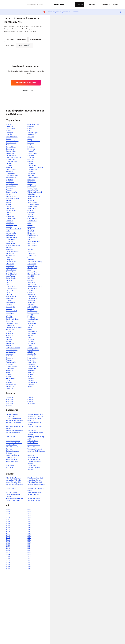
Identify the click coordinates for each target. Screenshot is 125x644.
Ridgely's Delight (33, 307)
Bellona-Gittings (11, 147)
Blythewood (31, 149)
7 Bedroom (9, 404)
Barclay (30, 145)
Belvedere (31, 147)
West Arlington (32, 383)
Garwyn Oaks (32, 362)
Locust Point (31, 301)
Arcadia (8, 204)
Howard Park (10, 368)
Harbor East (10, 389)
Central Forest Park (33, 350)
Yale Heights (31, 344)
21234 (8, 542)
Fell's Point (9, 467)
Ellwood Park (10, 264)
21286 (8, 564)
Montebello (31, 231)
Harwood (30, 163)
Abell (8, 145)
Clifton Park (31, 213)
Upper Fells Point (11, 288)
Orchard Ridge (10, 239)
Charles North (10, 153)
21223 (8, 532)
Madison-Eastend (11, 268)
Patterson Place (32, 272)
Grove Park (9, 364)
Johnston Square (32, 266)
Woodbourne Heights (34, 196)
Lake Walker (31, 174)
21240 (29, 546)
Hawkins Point (32, 297)
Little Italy (9, 282)
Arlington (9, 124)
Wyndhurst (9, 202)
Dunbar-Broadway (12, 278)
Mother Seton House (12, 461)
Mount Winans (10, 303)
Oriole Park (31, 420)
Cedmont (30, 211)
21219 (8, 528)
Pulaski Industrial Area (34, 241)
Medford (9, 231)
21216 (29, 524)
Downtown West (11, 262)
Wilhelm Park (10, 344)
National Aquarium (12, 414)
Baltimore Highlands (12, 251)
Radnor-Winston (11, 186)
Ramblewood (32, 186)
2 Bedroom (31, 397)
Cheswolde (9, 127)
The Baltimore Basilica (13, 433)
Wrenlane (9, 200)
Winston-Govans (11, 196)
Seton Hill (31, 276)
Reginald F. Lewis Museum (14, 431)
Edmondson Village (12, 323)
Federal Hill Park (33, 441)
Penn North (9, 376)
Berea (29, 251)
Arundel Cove (10, 299)
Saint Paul (31, 309)
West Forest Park (11, 385)
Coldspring (31, 127)
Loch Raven (31, 227)
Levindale (9, 135)
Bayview (9, 206)
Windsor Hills (10, 387)
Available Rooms (35, 39)
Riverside (9, 309)
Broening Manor (11, 211)
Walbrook (9, 383)
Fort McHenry (10, 416)
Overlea (30, 239)
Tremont (9, 338)
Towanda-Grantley (12, 143)
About (116, 4)
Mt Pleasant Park (11, 235)
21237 (29, 544)
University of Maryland (35, 482)
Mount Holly (31, 372)
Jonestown (31, 280)
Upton (8, 381)
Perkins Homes (11, 286)
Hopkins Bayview (11, 225)
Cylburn (30, 129)
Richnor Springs (32, 188)
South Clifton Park (12, 274)
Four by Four (10, 217)
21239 (8, 546)
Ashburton (9, 346)
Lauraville (9, 227)
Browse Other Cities (26, 90)
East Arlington (32, 356)
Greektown (9, 221)
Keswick (30, 172)
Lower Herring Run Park (13, 229)
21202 (29, 509)
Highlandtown (32, 264)
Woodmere (31, 143)
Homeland (9, 165)
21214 (29, 521)
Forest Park (31, 360)
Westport (9, 315)
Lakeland (9, 301)
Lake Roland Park (11, 445)
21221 (8, 530)
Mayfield (30, 229)
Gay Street (9, 280)
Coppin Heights (11, 352)
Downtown (31, 260)
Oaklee (30, 329)
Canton (8, 258)
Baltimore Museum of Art (35, 414)
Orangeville (31, 237)
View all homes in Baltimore (26, 82)
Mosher (8, 372)
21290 (29, 567)
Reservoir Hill (10, 378)
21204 (29, 511)
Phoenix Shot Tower (34, 459)
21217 (8, 526)
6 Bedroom (31, 401)
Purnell (30, 376)
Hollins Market (32, 299)
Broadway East (11, 256)
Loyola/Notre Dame (12, 176)
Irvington (30, 325)
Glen (29, 131)
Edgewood (31, 321)
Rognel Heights (32, 331)
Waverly (8, 194)
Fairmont (9, 360)
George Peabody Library (13, 418)
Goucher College (11, 488)
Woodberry (31, 198)
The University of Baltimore (15, 484)
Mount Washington (12, 137)
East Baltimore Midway (35, 262)
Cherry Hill (31, 292)
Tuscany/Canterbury (12, 192)
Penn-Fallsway (32, 284)
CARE (30, 258)
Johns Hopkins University (14, 478)
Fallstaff (8, 131)
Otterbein (9, 305)
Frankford (31, 217)
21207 (8, 515)
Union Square (10, 313)
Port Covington (11, 307)
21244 (29, 548)
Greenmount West (11, 161)
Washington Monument (35, 449)
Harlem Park (31, 364)
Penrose (8, 331)
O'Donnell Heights (12, 237)
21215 (8, 524)
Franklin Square (11, 297)
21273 (8, 556)
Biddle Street (10, 254)
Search (80, 4)
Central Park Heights (34, 124)
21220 (29, 528)
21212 (29, 519)
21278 (8, 558)
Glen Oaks (31, 159)
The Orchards (32, 182)
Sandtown (31, 381)
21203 (8, 511)
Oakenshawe (31, 180)
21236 (8, 544)
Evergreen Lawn (33, 358)
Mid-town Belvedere (34, 274)
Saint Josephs (32, 333)
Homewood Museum (34, 445)
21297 (8, 569)
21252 (8, 552)
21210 (29, 517)
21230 (29, 538)
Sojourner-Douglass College (15, 498)
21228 (29, 536)
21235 (29, 542)
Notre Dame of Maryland (35, 478)
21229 (8, 538)
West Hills (31, 342)
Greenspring (10, 133)
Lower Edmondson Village (14, 327)
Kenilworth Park (33, 170)
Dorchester (9, 354)
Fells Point (31, 278)
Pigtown (30, 387)
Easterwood (9, 358)
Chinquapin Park (11, 155)
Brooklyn (30, 290)
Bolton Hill (31, 346)
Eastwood (30, 215)
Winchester (31, 385)
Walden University (33, 494)
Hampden (9, 163)
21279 (29, 558)
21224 (29, 532)
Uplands (30, 338)
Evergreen (31, 157)
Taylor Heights (32, 245)
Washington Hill (32, 288)
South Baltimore (32, 311)
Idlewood (9, 167)
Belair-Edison (10, 208)
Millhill (30, 327)
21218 (29, 526)
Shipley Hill (10, 335)
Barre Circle (10, 290)
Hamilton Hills (32, 221)
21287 (29, 564)
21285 (29, 562)
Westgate (9, 342)
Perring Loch (10, 241)
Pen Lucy (30, 184)
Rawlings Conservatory (13, 441)
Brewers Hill (31, 254)
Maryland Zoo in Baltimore (14, 420)
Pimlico (30, 139)
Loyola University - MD (13, 482)
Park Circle (31, 137)
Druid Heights (32, 354)
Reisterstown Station (12, 141)
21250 (8, 550)
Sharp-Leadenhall (11, 311)
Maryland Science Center (14, 422)
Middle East (31, 282)
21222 (29, 530)
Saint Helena (31, 243)
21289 (8, 567)
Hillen (29, 223)
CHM (8, 215)
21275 (29, 556)
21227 (8, 536)
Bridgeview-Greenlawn (13, 348)
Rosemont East (10, 243)
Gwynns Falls (10, 325)
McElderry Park (32, 268)
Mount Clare (31, 303)
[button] (121, 4)
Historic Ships (32, 465)
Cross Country (10, 129)
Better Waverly (11, 149)
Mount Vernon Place (12, 459)
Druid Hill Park (11, 356)
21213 (8, 521)
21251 (29, 550)
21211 (8, 519)
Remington (9, 188)
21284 (8, 562)
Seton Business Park (34, 141)
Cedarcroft (31, 151)
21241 (8, 548)
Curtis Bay (9, 295)
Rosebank (9, 190)
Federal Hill (31, 295)
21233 (29, 540)
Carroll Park (10, 292)
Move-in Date (22, 39)
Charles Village (32, 153)
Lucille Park (31, 135)
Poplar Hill (9, 180)
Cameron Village (11, 151)
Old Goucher (10, 182)
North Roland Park (33, 178)
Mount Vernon (10, 276)
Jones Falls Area (11, 170)
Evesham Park (10, 159)
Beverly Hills (32, 208)
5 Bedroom (9, 401)
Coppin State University (35, 480)
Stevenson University (34, 501)
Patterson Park (10, 272)
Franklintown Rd (11, 362)
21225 (8, 534)
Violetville (9, 340)
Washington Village (33, 313)
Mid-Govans (31, 176)
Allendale (30, 315)
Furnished (9, 406)
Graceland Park (32, 219)
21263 (29, 552)
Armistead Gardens (33, 204)
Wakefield (31, 340)
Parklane (9, 139)
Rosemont (31, 378)
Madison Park (10, 370)
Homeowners (105, 4)
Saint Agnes (10, 333)
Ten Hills (30, 335)
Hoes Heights (32, 165)
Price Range (10, 39)
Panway (8, 374)
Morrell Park (10, 329)
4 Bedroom (31, 399)
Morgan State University (13, 480)
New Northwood (11, 178)
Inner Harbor (10, 266)
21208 (29, 515)
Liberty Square (32, 368)
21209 (8, 517)
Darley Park (10, 260)
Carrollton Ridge (33, 319)
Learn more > (77, 12)
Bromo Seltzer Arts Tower (14, 443)
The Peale (9, 449)
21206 (29, 513)
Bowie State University (35, 492)
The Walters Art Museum (35, 416)
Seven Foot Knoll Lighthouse (36, 451)
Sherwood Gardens (33, 447)
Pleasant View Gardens (35, 286)
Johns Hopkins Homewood (36, 167)
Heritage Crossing (11, 366)
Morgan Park (31, 233)
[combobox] (38, 4)
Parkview (30, 374)
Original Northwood (12, 184)
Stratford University (34, 498)
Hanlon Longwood (33, 366)
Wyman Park (31, 200)
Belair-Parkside (32, 206)
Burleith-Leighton (33, 348)
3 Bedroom (9, 399)
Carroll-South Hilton (12, 319)
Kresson (30, 225)
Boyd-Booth (31, 317)
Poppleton (31, 305)
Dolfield (30, 352)
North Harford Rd (33, 235)
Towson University (12, 492)
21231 (8, 540)
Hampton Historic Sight (35, 426)
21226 (29, 534)
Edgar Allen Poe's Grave (13, 447)
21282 (29, 560)
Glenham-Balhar (11, 219)
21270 (29, 554)
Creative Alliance (33, 443)
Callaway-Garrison (12, 350)
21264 (8, 554)
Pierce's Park (31, 455)
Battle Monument (33, 457)
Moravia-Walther (11, 233)
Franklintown (32, 323)
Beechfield (9, 317)
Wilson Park (31, 194)
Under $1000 (10, 397)
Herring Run (10, 223)
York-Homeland (32, 202)
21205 (8, 513)
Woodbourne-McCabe (13, 198)
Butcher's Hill (32, 256)
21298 (29, 569)
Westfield (30, 249)
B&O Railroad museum (35, 418)
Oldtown (9, 284)
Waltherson (9, 249)
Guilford (30, 161)
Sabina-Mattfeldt (33, 190)
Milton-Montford (11, 270)
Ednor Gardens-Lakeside (13, 157)
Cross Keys (31, 155)
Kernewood (9, 172)
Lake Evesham (10, 174)
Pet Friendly (31, 404)
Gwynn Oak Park (11, 457)
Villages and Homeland (35, 192)
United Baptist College (13, 501)
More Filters (10, 46)
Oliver (29, 270)
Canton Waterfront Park (13, 455)
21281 (8, 560)
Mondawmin (31, 370)
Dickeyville (9, 321)
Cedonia (8, 213)
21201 (8, 509)
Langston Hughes (33, 133)
